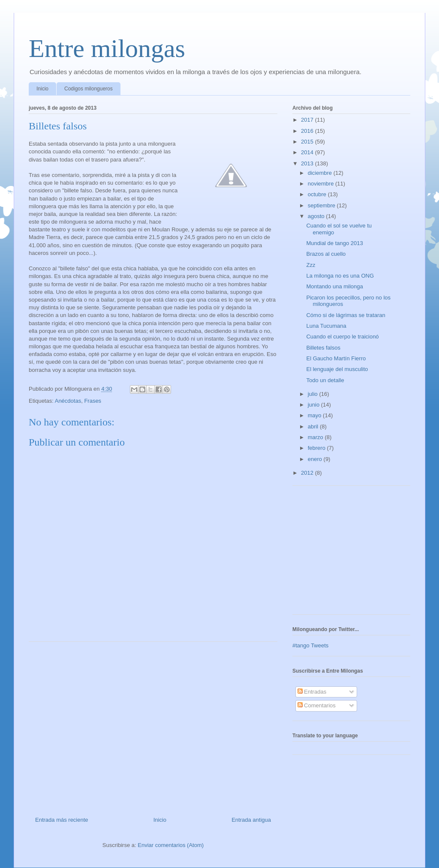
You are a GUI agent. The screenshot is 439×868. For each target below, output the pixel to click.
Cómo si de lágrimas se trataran (346, 315)
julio (314, 394)
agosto (317, 216)
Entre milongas (107, 48)
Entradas (312, 692)
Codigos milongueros (89, 89)
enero (316, 459)
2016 (308, 131)
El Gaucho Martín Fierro (336, 358)
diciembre (321, 173)
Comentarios (317, 705)
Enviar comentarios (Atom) (171, 845)
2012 (308, 473)
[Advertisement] (153, 726)
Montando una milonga (334, 286)
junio (314, 405)
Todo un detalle (325, 380)
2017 (308, 120)
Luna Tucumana (326, 326)
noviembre (322, 184)
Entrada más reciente (62, 820)
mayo (315, 415)
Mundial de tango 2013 (334, 243)
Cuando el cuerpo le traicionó (342, 337)
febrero (317, 448)
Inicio (42, 89)
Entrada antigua (251, 820)
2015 (308, 142)
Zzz (311, 265)
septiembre (322, 205)
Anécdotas (68, 401)
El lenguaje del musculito (337, 369)
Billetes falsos (323, 348)
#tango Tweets (310, 645)
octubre (318, 194)
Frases (93, 401)
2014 (308, 152)
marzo (316, 437)
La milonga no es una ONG (340, 276)
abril (314, 427)
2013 (308, 163)
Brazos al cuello (326, 254)
